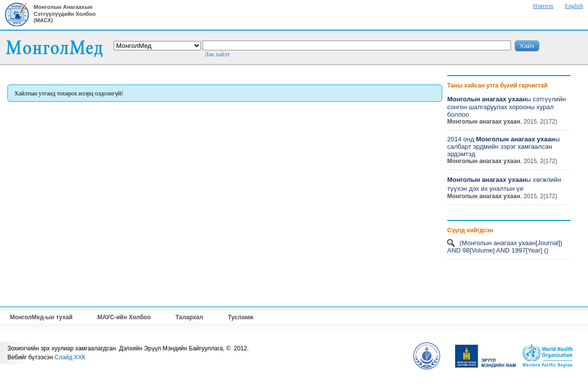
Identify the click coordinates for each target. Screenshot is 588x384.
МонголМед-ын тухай (41, 317)
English (574, 6)
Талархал (189, 317)
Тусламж (241, 317)
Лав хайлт (217, 54)
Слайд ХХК (70, 357)
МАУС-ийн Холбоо (124, 317)
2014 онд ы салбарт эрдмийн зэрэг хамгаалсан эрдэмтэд (504, 147)
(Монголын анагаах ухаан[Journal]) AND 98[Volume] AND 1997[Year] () (505, 247)
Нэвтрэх (543, 6)
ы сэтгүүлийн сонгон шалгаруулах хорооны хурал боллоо (506, 107)
